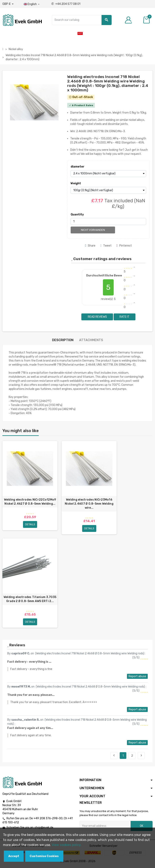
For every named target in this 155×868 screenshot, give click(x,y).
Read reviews (97, 317)
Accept (14, 856)
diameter (77, 167)
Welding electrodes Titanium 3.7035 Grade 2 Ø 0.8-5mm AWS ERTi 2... (30, 599)
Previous (114, 756)
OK (142, 826)
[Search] (82, 20)
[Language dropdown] (32, 4)
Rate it (124, 317)
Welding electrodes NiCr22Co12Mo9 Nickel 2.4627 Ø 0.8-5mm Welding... (30, 502)
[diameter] (108, 174)
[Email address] (105, 826)
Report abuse (137, 677)
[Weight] (108, 190)
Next (141, 756)
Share (90, 246)
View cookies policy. (67, 845)
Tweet (106, 246)
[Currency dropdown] (8, 4)
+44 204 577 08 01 (66, 4)
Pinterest (124, 246)
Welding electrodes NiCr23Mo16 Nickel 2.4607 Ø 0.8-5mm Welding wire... (89, 504)
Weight (76, 183)
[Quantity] (108, 221)
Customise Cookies (44, 856)
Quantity (77, 215)
